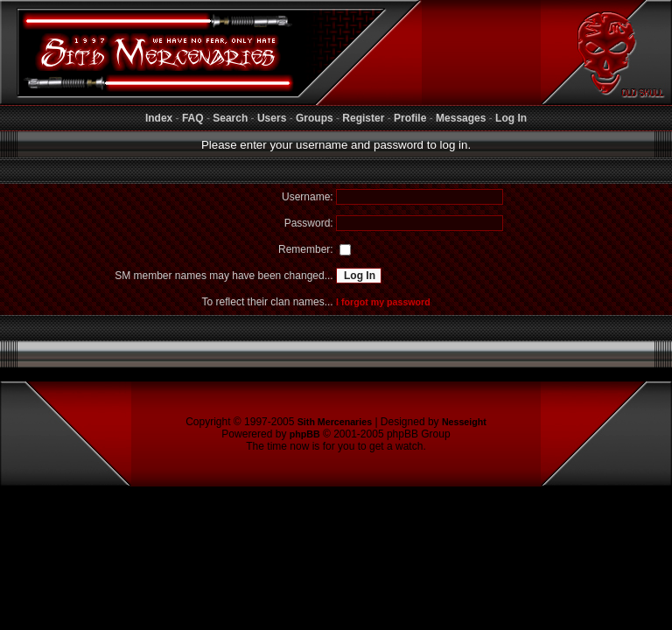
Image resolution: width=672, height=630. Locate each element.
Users (272, 118)
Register (363, 118)
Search (230, 118)
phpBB (305, 434)
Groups (315, 118)
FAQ (193, 118)
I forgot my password (383, 302)
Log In (511, 118)
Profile (410, 118)
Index (159, 118)
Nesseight (464, 422)
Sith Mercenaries (335, 422)
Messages (461, 118)
